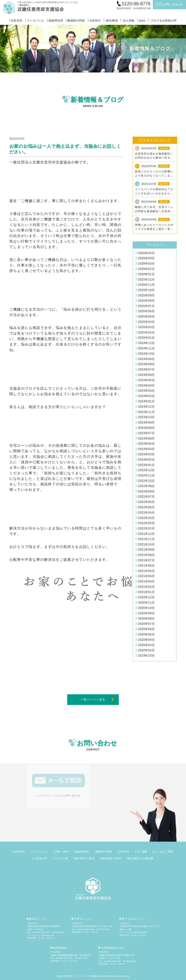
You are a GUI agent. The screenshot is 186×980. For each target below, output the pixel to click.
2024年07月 (146, 370)
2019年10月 (146, 656)
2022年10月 (146, 481)
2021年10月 (146, 544)
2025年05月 (146, 317)
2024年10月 (146, 354)
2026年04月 (146, 258)
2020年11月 (146, 603)
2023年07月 (146, 433)
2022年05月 (146, 507)
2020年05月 (146, 634)
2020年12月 (146, 597)
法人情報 (129, 21)
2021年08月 (146, 555)
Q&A (142, 21)
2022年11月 (146, 475)
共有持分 (95, 21)
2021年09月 (146, 550)
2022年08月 (146, 491)
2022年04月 (146, 513)
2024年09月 (146, 359)
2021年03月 (146, 581)
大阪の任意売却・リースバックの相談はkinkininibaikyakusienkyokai (93, 976)
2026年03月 (146, 264)
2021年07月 (146, 560)
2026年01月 (146, 274)
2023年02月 (146, 460)
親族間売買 (56, 21)
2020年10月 (146, 608)
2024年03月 (146, 391)
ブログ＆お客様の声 (164, 21)
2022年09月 (146, 486)
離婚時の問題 (76, 21)
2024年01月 (146, 401)
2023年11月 (146, 412)
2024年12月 (146, 343)
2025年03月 (146, 327)
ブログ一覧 (61, 858)
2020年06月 (146, 629)
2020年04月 (146, 640)
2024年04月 (146, 386)
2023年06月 (146, 438)
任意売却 (17, 21)
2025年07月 (146, 306)
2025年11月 (146, 285)
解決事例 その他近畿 (141, 858)
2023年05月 (146, 444)
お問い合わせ (172, 5)
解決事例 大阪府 (85, 858)
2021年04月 (146, 576)
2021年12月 (146, 534)
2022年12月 (146, 470)
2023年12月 (146, 407)
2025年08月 (146, 301)
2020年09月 (146, 613)
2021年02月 (146, 587)
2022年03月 (146, 518)
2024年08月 (146, 364)
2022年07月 (146, 497)
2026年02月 (146, 269)
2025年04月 (146, 322)
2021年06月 (146, 566)
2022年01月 (146, 528)
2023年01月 (146, 465)
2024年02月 (146, 396)
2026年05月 (146, 253)
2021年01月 (146, 592)
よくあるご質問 (164, 852)
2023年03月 (146, 454)
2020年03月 (146, 645)
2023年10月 (146, 417)
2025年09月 (146, 295)
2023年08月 (146, 428)
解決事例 (112, 21)
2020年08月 (146, 619)
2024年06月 (146, 375)
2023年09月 (146, 422)
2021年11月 (146, 539)
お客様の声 (41, 858)
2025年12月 (146, 280)
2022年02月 (146, 523)
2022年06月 (146, 502)
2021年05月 (146, 571)
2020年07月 (146, 624)
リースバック (35, 21)
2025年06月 (146, 311)
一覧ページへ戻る (93, 700)
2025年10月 (146, 290)
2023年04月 (146, 449)
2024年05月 (146, 380)
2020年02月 (146, 650)
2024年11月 (146, 348)
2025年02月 (146, 333)
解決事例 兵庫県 (111, 858)
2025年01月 (146, 338)
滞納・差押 (62, 852)
